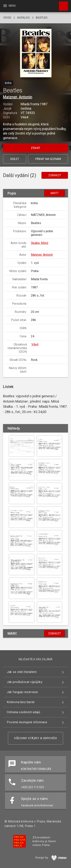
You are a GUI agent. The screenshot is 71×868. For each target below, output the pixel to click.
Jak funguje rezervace (22, 692)
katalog (23, 18)
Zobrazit (55, 175)
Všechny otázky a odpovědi (35, 738)
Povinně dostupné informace (27, 722)
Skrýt (55, 193)
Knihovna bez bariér (21, 702)
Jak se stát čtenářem (22, 672)
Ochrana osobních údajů (23, 712)
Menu (9, 6)
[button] (35, 53)
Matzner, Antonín (18, 97)
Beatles (42, 18)
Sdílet (15, 159)
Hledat (62, 4)
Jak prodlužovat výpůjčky (25, 682)
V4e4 (35, 344)
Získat (36, 148)
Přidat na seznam (48, 159)
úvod (7, 18)
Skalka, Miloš (40, 243)
